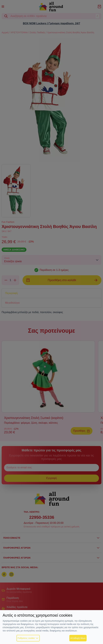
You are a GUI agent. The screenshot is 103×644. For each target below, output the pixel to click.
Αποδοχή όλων (78, 638)
